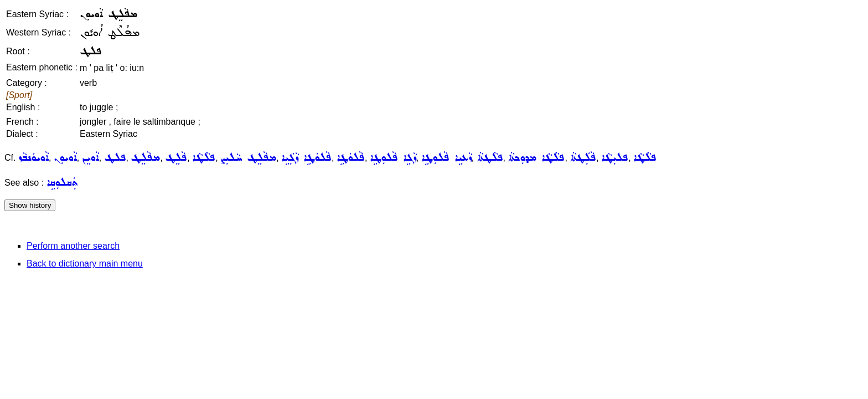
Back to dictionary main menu (85, 264)
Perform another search (73, 246)
